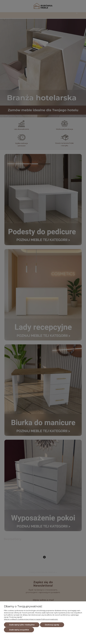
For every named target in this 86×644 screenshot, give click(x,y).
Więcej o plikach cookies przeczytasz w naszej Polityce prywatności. (31, 619)
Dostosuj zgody (52, 625)
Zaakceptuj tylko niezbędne (22, 625)
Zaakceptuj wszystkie (19, 630)
